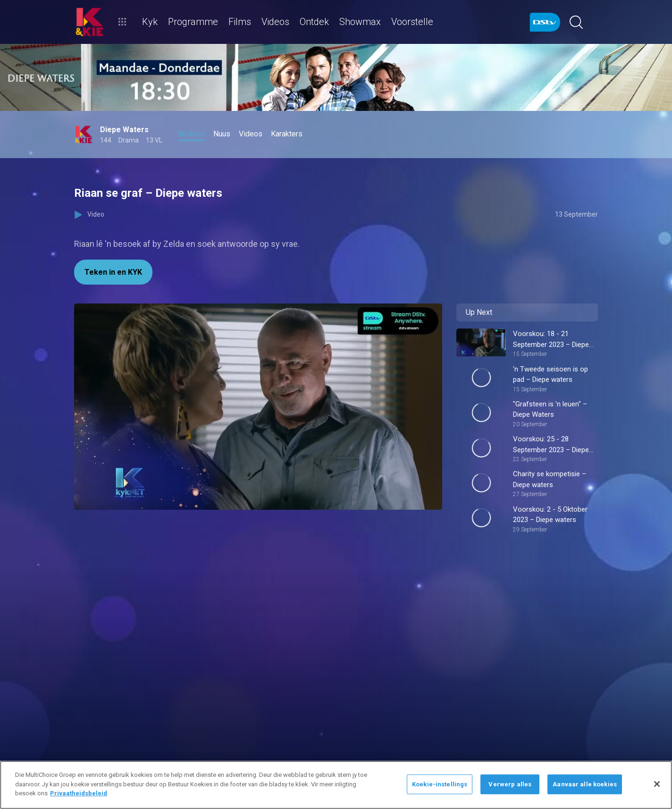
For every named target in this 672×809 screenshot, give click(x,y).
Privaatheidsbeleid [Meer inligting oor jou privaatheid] (79, 793)
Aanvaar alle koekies (585, 784)
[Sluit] (657, 784)
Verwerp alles (510, 784)
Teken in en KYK (113, 272)
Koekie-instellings (440, 784)
